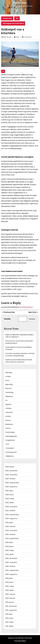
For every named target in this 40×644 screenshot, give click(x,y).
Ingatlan (8, 404)
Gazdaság (9, 392)
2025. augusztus (11, 487)
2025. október (10, 479)
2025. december (11, 471)
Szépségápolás (11, 436)
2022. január (10, 602)
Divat (7, 380)
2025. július (9, 491)
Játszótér (9, 412)
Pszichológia (10, 432)
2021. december (11, 606)
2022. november (11, 562)
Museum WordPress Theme (19, 638)
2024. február (10, 526)
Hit (17, 18)
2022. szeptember (12, 570)
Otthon (8, 428)
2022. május (10, 586)
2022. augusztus (11, 574)
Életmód (8, 388)
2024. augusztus (11, 518)
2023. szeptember (12, 538)
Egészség (9, 384)
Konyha (8, 416)
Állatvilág (9, 372)
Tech (7, 444)
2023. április (10, 554)
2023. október (10, 534)
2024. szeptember (12, 515)
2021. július (9, 614)
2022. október (10, 566)
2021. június (9, 618)
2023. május (10, 550)
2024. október (10, 510)
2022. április (9, 590)
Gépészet (9, 396)
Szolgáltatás (10, 440)
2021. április (9, 626)
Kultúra (8, 420)
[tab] (17, 11)
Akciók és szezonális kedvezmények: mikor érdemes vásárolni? (19, 361)
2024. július (9, 522)
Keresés (7, 319)
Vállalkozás (9, 456)
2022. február (10, 598)
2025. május (10, 499)
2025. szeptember (12, 483)
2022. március (10, 594)
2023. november (11, 530)
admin (18, 37)
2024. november (11, 507)
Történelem (10, 448)
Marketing (9, 424)
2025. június (10, 495)
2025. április (10, 502)
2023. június (9, 546)
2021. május (9, 622)
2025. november (11, 475)
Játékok (8, 408)
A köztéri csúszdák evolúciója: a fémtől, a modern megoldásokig (20, 355)
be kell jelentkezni (26, 307)
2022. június (9, 582)
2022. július (9, 578)
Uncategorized (11, 452)
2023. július (9, 542)
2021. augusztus (11, 610)
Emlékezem (20, 3)
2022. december (11, 558)
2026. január (10, 467)
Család (8, 376)
